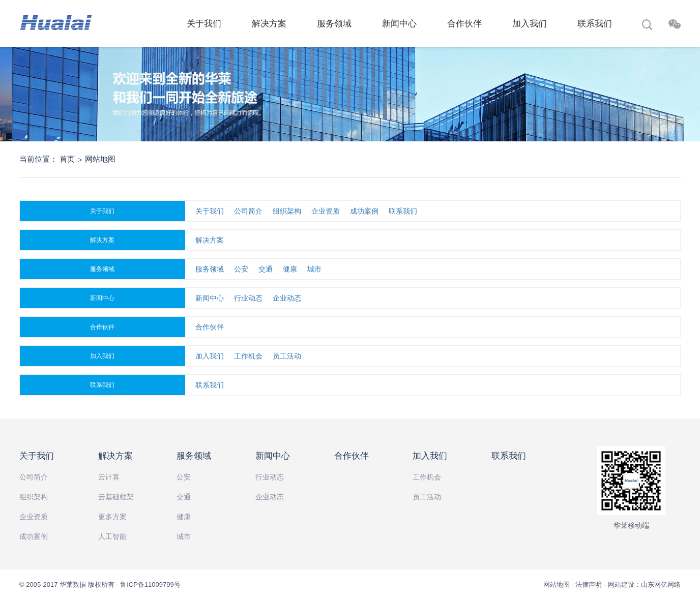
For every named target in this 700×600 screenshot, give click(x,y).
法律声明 (589, 584)
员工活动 (287, 356)
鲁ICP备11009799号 (150, 584)
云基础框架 (116, 497)
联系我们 (595, 24)
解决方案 (269, 24)
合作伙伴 (464, 24)
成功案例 (364, 211)
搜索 (647, 26)
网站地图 (100, 159)
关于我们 (204, 24)
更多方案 (112, 517)
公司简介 (248, 211)
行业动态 (248, 298)
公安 (241, 269)
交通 (266, 269)
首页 (67, 159)
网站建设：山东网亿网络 (644, 584)
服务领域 (334, 24)
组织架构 (287, 211)
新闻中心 (399, 24)
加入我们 (530, 24)
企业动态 (287, 298)
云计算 (109, 477)
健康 (290, 269)
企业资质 (326, 211)
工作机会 (248, 356)
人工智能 (112, 536)
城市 (314, 269)
